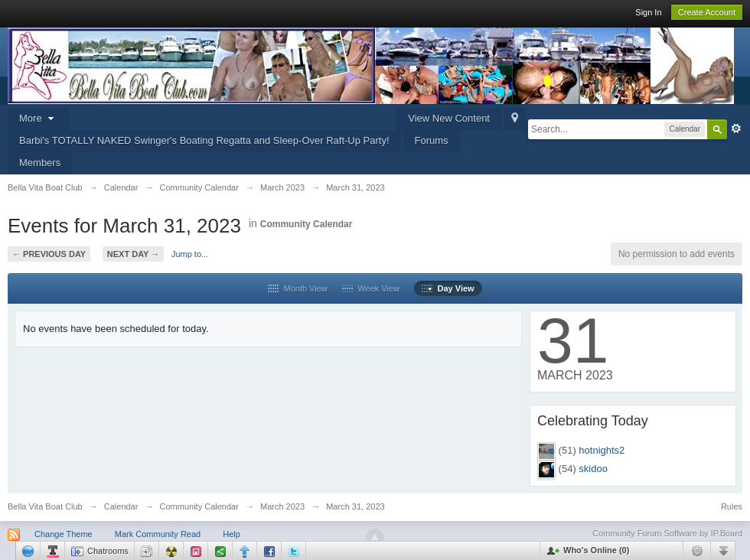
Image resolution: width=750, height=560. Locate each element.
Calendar (121, 506)
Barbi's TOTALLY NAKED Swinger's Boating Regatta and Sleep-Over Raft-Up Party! (204, 140)
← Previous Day (49, 254)
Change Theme (64, 534)
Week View (371, 288)
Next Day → (133, 254)
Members (40, 163)
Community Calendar (307, 224)
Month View (297, 288)
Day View (448, 288)
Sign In (648, 12)
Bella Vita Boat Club (45, 506)
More (38, 118)
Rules (732, 506)
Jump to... (190, 254)
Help (232, 534)
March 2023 (282, 506)
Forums (432, 140)
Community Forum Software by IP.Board (667, 533)
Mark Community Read (158, 534)
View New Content (449, 118)
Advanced (736, 129)
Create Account (707, 12)
